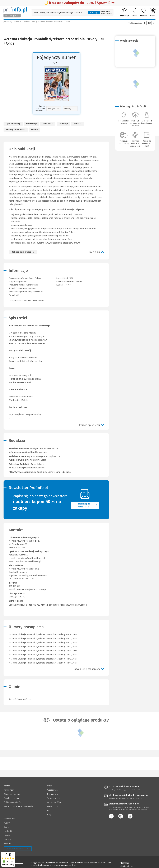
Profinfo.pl (18, 22)
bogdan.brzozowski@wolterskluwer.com (68, 605)
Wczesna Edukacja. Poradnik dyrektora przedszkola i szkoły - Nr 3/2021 (43, 655)
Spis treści (48, 124)
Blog (49, 815)
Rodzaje (8, 839)
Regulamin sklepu (12, 798)
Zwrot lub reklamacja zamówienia (18, 806)
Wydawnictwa (10, 819)
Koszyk (153, 12)
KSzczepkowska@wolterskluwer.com (27, 460)
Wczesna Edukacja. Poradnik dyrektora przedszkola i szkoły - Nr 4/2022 (43, 634)
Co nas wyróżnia (54, 802)
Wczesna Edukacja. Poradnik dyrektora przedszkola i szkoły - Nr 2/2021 (43, 659)
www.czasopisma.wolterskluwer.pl (25, 561)
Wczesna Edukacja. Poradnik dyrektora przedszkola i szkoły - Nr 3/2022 (43, 639)
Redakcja (63, 124)
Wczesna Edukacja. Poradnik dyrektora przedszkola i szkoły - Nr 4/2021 (43, 651)
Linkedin (154, 23)
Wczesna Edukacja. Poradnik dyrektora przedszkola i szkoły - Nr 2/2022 (43, 643)
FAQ (49, 810)
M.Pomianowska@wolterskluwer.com (28, 452)
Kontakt (78, 124)
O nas (50, 786)
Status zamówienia (12, 794)
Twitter (149, 23)
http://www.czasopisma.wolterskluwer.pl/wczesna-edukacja (40, 472)
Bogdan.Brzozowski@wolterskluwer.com (28, 575)
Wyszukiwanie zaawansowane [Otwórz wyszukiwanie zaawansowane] (106, 13)
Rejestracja (125, 12)
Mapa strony (53, 806)
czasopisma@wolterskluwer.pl (30, 558)
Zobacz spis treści (21, 252)
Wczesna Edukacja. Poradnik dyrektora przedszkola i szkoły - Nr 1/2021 (43, 663)
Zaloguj (135, 12)
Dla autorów (53, 794)
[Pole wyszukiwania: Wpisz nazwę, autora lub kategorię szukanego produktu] (59, 12)
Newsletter (9, 790)
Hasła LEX (8, 831)
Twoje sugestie (54, 798)
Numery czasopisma (16, 130)
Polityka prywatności (13, 802)
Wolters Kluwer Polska (28, 285)
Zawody (7, 843)
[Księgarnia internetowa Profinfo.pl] (15, 10)
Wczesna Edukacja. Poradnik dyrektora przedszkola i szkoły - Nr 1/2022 (43, 647)
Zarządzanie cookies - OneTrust (18, 848)
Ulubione (144, 12)
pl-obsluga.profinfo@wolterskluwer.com (129, 795)
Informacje (32, 124)
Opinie (34, 130)
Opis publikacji (13, 124)
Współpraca (52, 790)
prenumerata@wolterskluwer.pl (31, 589)
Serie (6, 827)
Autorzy (7, 823)
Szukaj (93, 13)
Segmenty (8, 835)
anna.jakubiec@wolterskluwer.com (27, 468)
